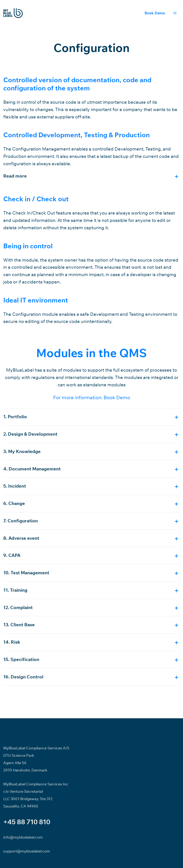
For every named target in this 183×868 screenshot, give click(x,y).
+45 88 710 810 (27, 822)
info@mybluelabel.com (23, 837)
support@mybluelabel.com (27, 851)
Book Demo (155, 13)
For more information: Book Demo (92, 397)
